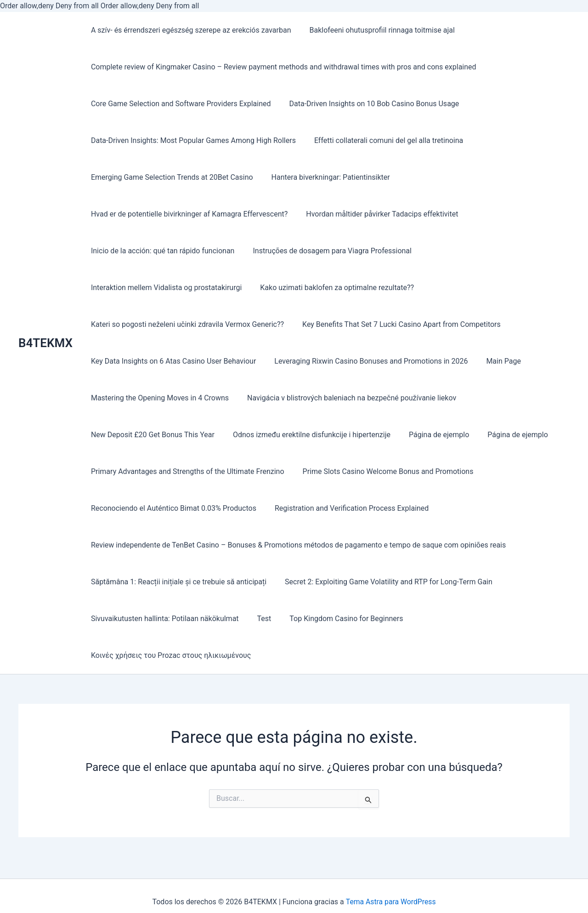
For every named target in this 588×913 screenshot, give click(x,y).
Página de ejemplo (430, 435)
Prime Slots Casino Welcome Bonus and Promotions (383, 471)
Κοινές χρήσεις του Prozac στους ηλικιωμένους (169, 655)
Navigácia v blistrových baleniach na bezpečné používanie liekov (346, 398)
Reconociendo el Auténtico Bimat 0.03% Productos (172, 508)
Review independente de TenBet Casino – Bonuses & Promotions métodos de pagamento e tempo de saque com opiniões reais (297, 545)
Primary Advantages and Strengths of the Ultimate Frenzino (186, 471)
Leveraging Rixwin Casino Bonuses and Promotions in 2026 (365, 361)
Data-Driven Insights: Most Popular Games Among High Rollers (192, 140)
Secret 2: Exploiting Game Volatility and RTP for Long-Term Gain (383, 582)
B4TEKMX (45, 343)
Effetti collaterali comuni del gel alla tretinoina (383, 140)
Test (259, 619)
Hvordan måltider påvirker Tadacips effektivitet (376, 214)
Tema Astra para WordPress (391, 902)
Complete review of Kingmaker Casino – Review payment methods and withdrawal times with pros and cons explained (282, 67)
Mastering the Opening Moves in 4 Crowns (158, 398)
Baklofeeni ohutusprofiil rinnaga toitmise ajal (377, 30)
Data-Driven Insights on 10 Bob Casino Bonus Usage (368, 104)
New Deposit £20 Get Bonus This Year (151, 435)
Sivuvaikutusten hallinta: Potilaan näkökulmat (163, 619)
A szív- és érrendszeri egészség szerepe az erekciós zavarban (189, 30)
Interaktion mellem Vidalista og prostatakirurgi (164, 288)
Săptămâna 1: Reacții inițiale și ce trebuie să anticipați (177, 582)
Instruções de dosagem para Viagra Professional (327, 251)
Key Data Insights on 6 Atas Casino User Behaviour (172, 361)
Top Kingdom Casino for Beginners (337, 619)
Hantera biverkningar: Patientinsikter (325, 177)
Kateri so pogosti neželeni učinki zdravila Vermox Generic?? (186, 324)
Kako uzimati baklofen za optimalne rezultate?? (331, 288)
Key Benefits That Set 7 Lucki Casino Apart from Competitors (396, 324)
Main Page (494, 361)
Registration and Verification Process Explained (346, 508)
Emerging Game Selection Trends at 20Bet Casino (170, 177)
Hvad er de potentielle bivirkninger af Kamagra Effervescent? (187, 214)
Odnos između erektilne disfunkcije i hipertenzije (306, 435)
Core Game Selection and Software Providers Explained (179, 104)
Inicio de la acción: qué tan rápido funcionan (161, 251)
